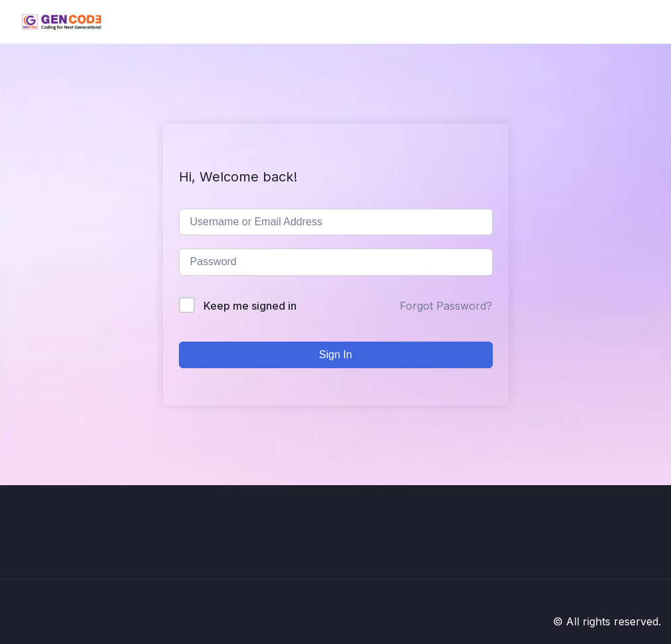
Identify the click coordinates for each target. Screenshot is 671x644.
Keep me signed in (250, 306)
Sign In (336, 355)
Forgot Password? (446, 306)
